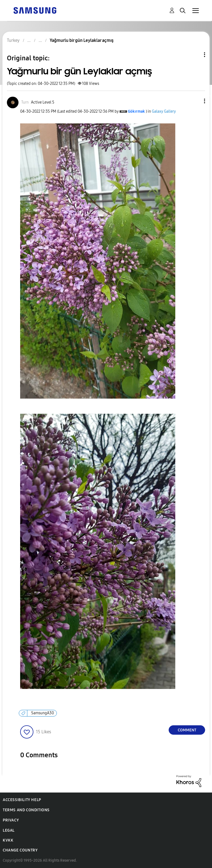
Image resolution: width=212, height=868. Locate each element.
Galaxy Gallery (164, 111)
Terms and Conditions (26, 810)
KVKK (8, 840)
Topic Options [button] (195, 55)
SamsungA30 (43, 713)
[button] (195, 101)
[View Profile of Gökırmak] (136, 111)
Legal (9, 830)
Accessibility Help (22, 800)
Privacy (11, 820)
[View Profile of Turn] (25, 102)
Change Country (20, 850)
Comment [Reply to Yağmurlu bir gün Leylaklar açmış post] (187, 730)
